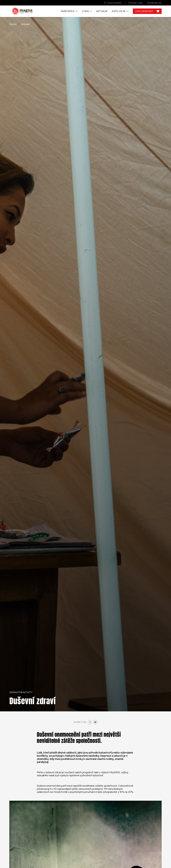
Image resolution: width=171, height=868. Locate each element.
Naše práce (68, 11)
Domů (13, 24)
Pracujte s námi (136, 3)
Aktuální (102, 11)
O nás (85, 11)
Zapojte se (119, 11)
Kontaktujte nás (155, 3)
